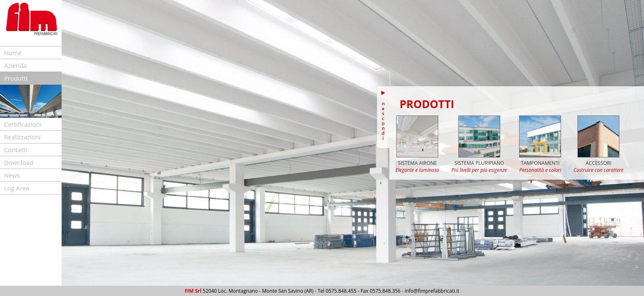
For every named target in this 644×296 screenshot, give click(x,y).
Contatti (16, 150)
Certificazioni (23, 124)
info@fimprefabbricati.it (432, 291)
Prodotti (16, 78)
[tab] (31, 53)
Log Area (17, 188)
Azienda (15, 65)
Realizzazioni (22, 137)
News (12, 175)
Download (19, 162)
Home (13, 53)
